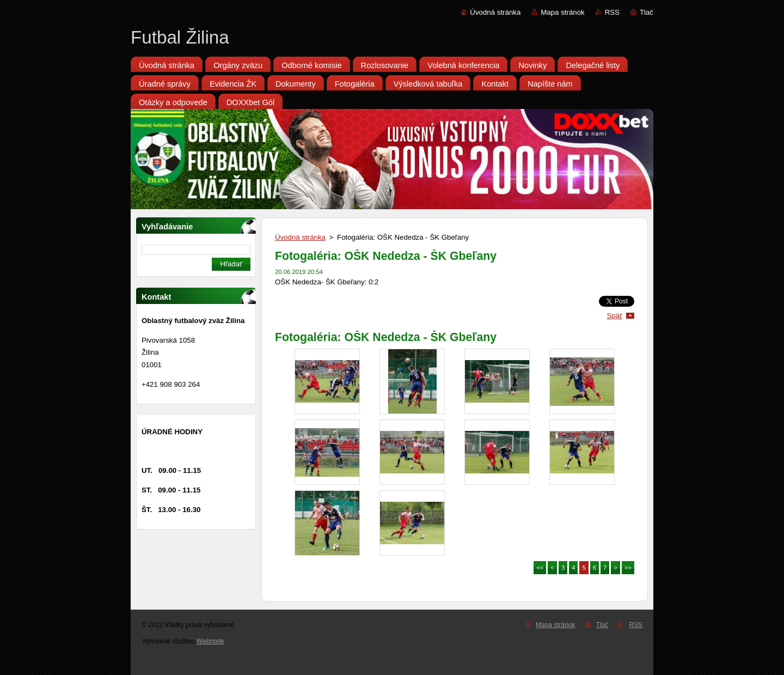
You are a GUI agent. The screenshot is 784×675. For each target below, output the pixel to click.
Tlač (647, 12)
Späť (614, 316)
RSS (612, 12)
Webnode (210, 641)
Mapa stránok (562, 12)
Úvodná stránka (495, 12)
